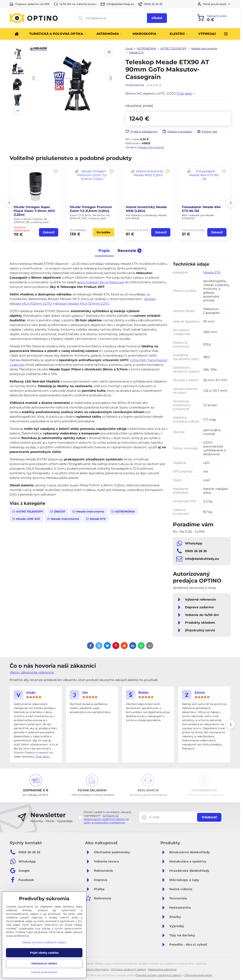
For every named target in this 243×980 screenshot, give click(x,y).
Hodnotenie (135, 85)
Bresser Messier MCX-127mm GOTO (82, 304)
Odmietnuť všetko (44, 963)
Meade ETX (212, 272)
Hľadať (157, 18)
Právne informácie (96, 969)
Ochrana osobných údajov (129, 969)
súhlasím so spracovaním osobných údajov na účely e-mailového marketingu (106, 819)
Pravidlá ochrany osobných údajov (158, 975)
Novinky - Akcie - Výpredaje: (52, 821)
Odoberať (209, 817)
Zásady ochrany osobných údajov (44, 942)
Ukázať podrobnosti (44, 972)
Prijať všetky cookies (44, 953)
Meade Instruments (151, 147)
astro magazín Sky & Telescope (101, 282)
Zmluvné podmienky (198, 975)
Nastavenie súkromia (162, 969)
